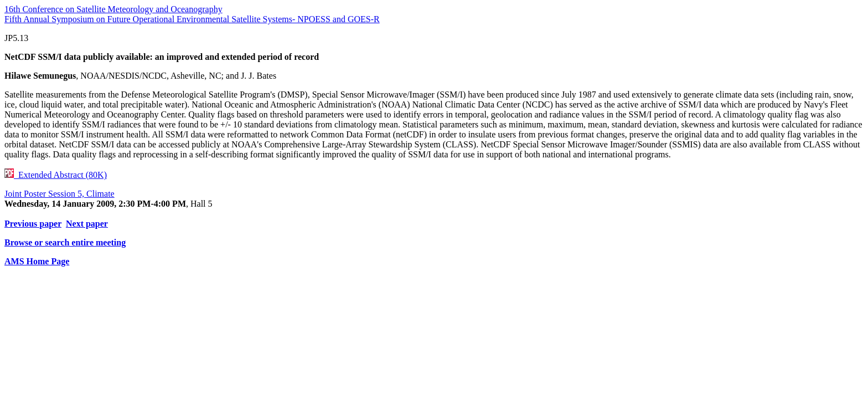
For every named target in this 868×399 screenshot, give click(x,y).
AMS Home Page (37, 261)
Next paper (87, 224)
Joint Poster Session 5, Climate (60, 194)
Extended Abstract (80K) (56, 175)
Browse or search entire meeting (65, 242)
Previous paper (33, 224)
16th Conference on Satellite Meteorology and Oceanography (113, 9)
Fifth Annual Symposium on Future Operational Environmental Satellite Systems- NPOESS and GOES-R (192, 19)
